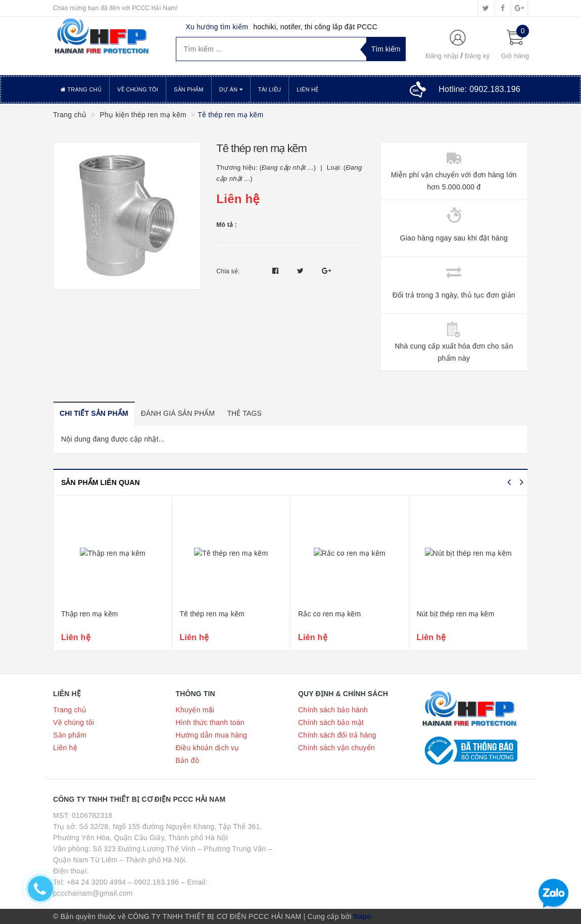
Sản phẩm (189, 89)
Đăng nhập (442, 56)
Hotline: (479, 89)
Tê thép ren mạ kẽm (212, 614)
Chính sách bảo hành (333, 710)
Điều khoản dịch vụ (208, 748)
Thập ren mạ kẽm (89, 614)
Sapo (362, 916)
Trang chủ (81, 89)
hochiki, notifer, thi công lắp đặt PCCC (315, 27)
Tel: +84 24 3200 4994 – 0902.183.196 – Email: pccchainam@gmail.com (130, 888)
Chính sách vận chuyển (336, 748)
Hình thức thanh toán (210, 722)
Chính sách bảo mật (331, 722)
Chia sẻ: (228, 271)
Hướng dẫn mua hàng (212, 735)
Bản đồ (187, 760)
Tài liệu (270, 89)
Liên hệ (307, 89)
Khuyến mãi (195, 710)
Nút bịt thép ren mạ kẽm (456, 614)
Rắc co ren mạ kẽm (329, 614)
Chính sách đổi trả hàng (337, 735)
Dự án (231, 89)
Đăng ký (477, 56)
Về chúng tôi (138, 89)
